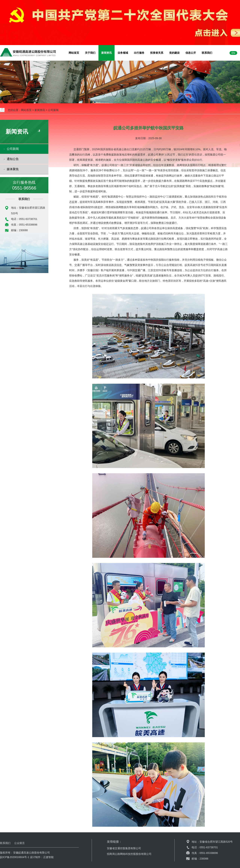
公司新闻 (53, 110)
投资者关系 (157, 53)
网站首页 (74, 53)
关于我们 (90, 53)
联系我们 (207, 53)
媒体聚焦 (13, 169)
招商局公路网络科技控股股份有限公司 (129, 854)
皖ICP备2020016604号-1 (15, 857)
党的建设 (174, 53)
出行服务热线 (24, 186)
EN (233, 53)
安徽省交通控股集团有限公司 (124, 848)
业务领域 (123, 53)
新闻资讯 (106, 53)
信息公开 (191, 53)
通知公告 (13, 159)
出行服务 (139, 53)
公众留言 (19, 843)
